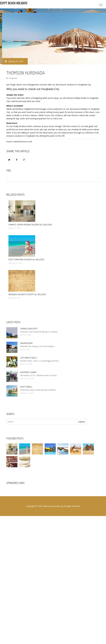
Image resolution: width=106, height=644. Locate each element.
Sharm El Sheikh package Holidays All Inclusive (30, 225)
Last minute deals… (29, 358)
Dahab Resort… (27, 343)
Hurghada (13, 78)
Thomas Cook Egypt (29, 329)
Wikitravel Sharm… (29, 372)
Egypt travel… (27, 387)
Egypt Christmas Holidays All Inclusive (26, 260)
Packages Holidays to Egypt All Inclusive (27, 294)
